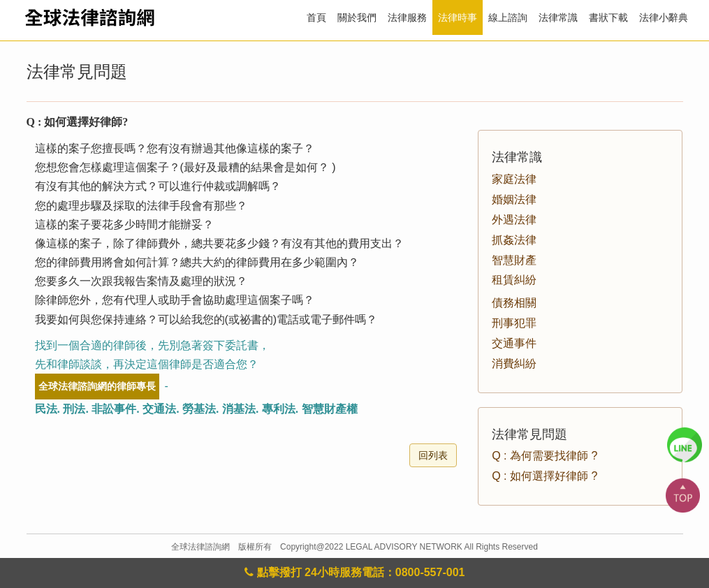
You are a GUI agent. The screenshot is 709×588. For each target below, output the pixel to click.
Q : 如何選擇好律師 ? (544, 476)
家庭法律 (514, 179)
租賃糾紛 (514, 280)
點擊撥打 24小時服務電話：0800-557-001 (355, 572)
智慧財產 (514, 260)
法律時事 (458, 17)
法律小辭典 (664, 17)
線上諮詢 (508, 17)
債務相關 (514, 303)
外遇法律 (514, 220)
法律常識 (558, 17)
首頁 (316, 17)
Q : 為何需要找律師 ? (544, 456)
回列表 (433, 455)
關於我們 (357, 17)
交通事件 (514, 343)
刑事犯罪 (514, 323)
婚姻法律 (514, 199)
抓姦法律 (514, 240)
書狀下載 (608, 17)
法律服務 (407, 17)
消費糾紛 (514, 363)
